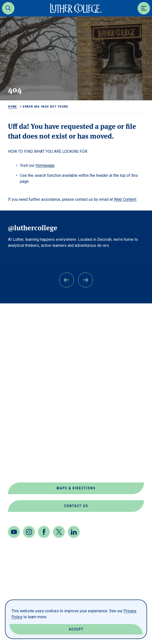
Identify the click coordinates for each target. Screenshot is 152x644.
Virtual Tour (24, 471)
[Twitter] (59, 532)
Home (12, 107)
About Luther (24, 363)
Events (16, 411)
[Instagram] (29, 532)
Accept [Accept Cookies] (76, 629)
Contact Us (76, 506)
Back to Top (124, 314)
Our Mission (22, 459)
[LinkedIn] (74, 532)
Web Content (125, 199)
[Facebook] (44, 532)
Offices (17, 447)
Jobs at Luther (26, 423)
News (14, 435)
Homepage (45, 165)
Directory (20, 399)
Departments (24, 387)
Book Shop (20, 375)
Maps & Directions (76, 488)
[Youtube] (14, 532)
